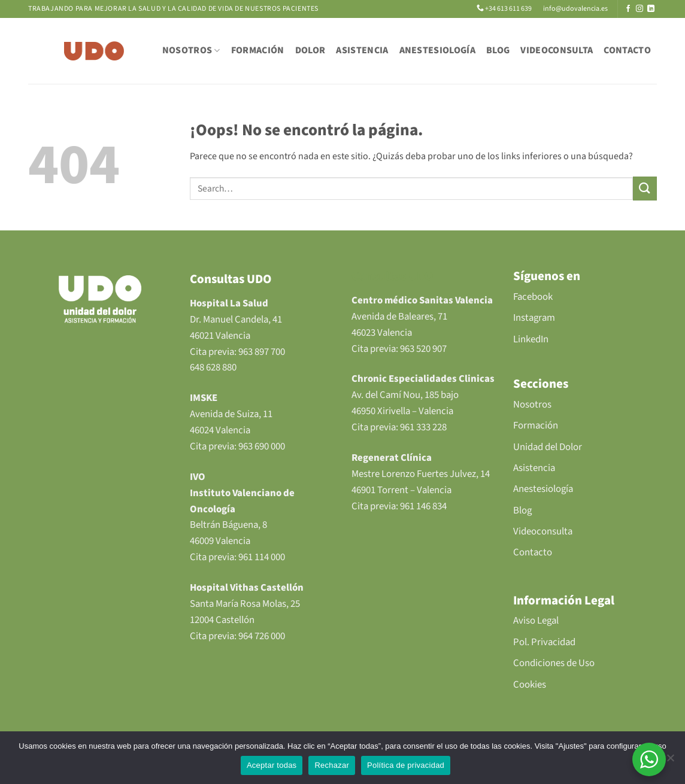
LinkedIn (531, 339)
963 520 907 (423, 349)
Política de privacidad (406, 765)
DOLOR (310, 50)
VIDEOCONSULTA (557, 50)
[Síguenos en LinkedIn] (651, 9)
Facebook (533, 297)
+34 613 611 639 (505, 9)
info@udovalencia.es (575, 9)
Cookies (530, 685)
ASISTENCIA (362, 50)
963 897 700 (262, 352)
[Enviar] (645, 188)
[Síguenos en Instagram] (639, 9)
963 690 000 (262, 446)
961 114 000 (262, 557)
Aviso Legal (536, 621)
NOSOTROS (191, 50)
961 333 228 (423, 427)
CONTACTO (627, 50)
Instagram (534, 318)
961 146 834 (423, 506)
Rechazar (332, 765)
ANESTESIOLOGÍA (437, 50)
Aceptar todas (272, 765)
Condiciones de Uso (554, 663)
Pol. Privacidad (544, 642)
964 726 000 (262, 636)
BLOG (498, 50)
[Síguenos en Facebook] (628, 9)
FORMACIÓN (258, 50)
